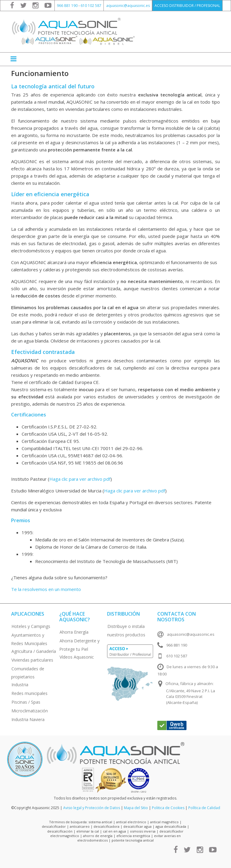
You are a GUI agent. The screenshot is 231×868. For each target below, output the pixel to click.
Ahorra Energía (74, 632)
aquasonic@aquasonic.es (128, 6)
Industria (20, 685)
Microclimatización (30, 711)
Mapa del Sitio (136, 808)
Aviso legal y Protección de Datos (92, 808)
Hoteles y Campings (31, 626)
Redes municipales (29, 693)
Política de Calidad (204, 808)
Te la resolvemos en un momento (46, 589)
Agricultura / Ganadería (34, 651)
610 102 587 (91, 6)
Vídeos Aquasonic (77, 657)
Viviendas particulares (32, 660)
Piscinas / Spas (26, 702)
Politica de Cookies (168, 808)
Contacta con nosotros (177, 617)
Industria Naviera (28, 719)
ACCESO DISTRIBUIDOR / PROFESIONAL (187, 6)
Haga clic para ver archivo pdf (80, 479)
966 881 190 (67, 6)
